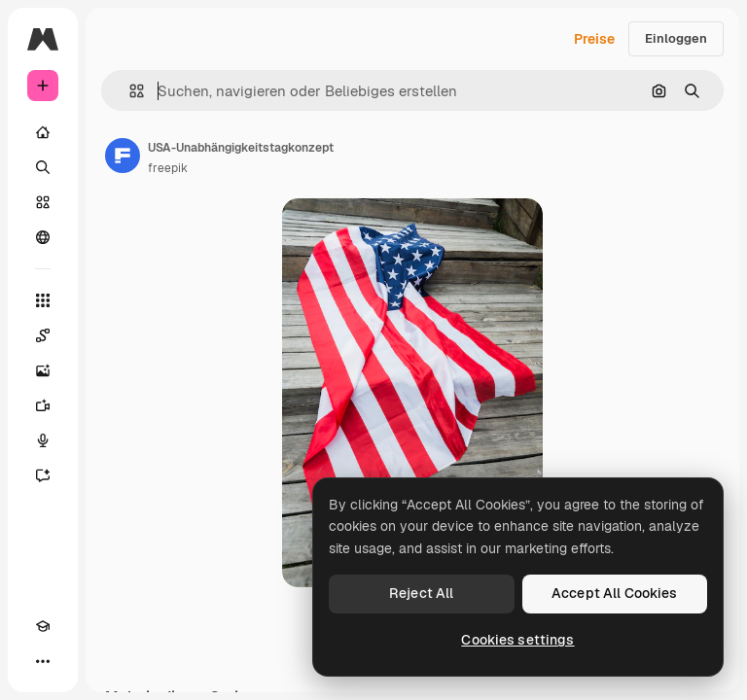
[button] (129, 91)
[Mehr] (43, 661)
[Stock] (43, 202)
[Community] (43, 237)
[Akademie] (43, 626)
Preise (594, 39)
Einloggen (676, 38)
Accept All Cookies (615, 593)
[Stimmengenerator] (43, 440)
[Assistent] (43, 475)
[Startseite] (43, 132)
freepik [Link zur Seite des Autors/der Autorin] (168, 168)
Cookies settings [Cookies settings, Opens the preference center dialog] (517, 640)
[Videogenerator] (43, 405)
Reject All (421, 593)
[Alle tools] (43, 300)
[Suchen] (43, 167)
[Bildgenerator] (43, 370)
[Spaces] (43, 335)
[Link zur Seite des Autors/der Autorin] (123, 156)
